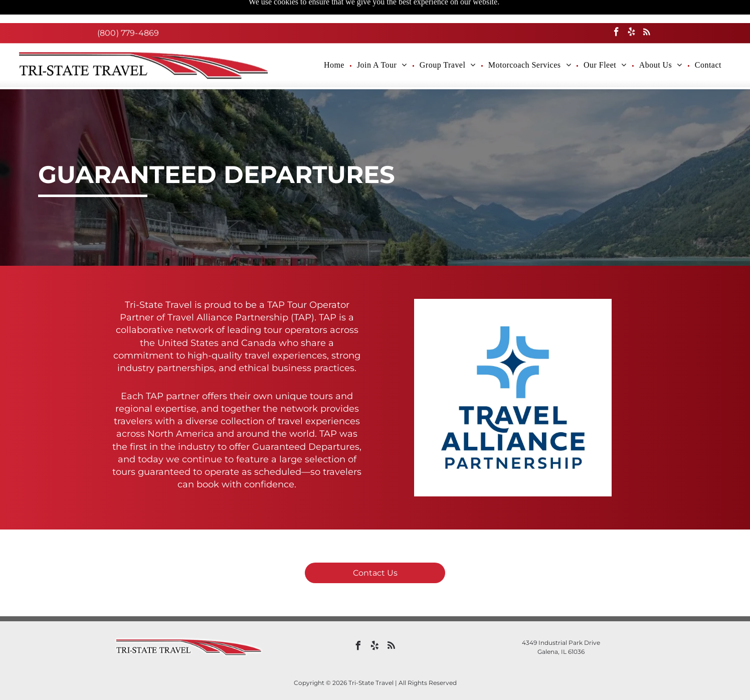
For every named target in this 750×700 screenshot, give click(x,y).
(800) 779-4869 (128, 10)
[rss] (646, 10)
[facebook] (616, 10)
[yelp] (631, 10)
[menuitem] (335, 42)
